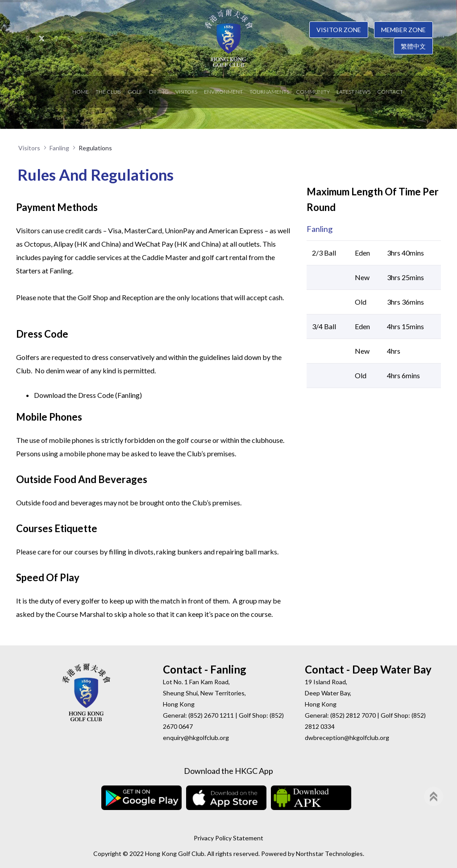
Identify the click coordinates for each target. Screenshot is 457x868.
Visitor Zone (339, 30)
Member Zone (403, 30)
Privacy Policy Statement (228, 838)
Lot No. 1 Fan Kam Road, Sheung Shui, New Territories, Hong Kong (204, 693)
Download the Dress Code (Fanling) (88, 395)
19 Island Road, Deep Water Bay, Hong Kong (328, 693)
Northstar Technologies (329, 854)
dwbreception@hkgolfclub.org (347, 738)
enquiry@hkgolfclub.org (196, 738)
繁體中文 (413, 46)
